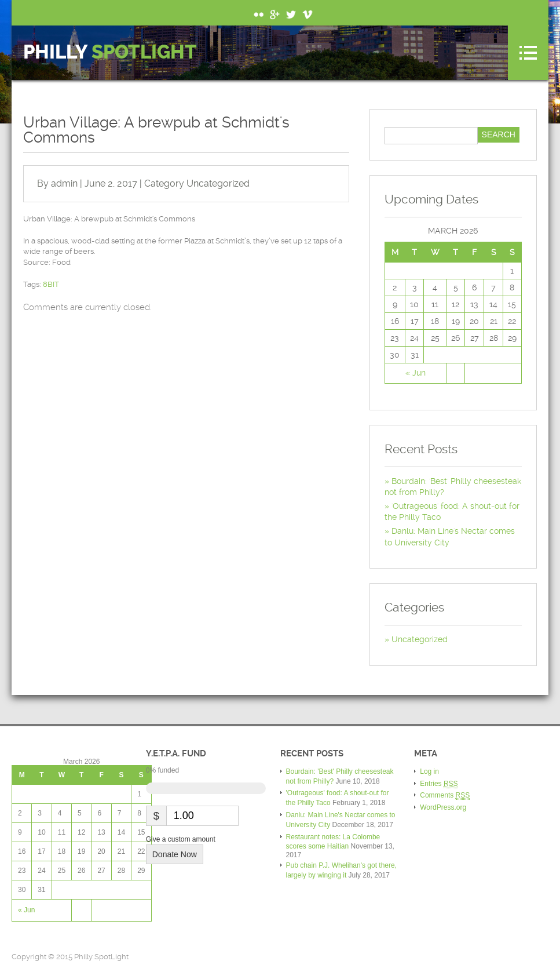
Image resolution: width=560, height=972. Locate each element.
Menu (528, 53)
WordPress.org (443, 807)
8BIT (51, 284)
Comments (445, 796)
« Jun (416, 373)
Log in (429, 771)
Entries (439, 784)
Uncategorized (218, 183)
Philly (110, 52)
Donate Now (175, 854)
